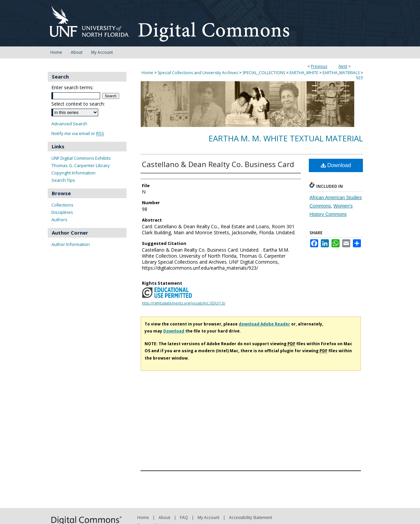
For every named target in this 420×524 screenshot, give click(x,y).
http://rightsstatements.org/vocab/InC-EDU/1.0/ (184, 303)
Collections (62, 205)
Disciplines (62, 212)
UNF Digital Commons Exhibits (81, 158)
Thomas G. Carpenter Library (81, 165)
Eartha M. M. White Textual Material (286, 138)
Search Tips (63, 180)
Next (343, 66)
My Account (208, 517)
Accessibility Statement (251, 517)
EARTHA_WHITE (304, 73)
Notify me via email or (78, 134)
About (164, 517)
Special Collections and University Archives (198, 73)
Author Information (71, 244)
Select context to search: (78, 104)
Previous (319, 66)
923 (359, 78)
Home (147, 73)
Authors (59, 220)
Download (336, 165)
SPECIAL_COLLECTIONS (264, 73)
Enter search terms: (72, 87)
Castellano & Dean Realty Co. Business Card (218, 164)
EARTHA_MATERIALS (341, 73)
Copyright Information (73, 173)
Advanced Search (69, 124)
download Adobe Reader (264, 324)
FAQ (184, 517)
